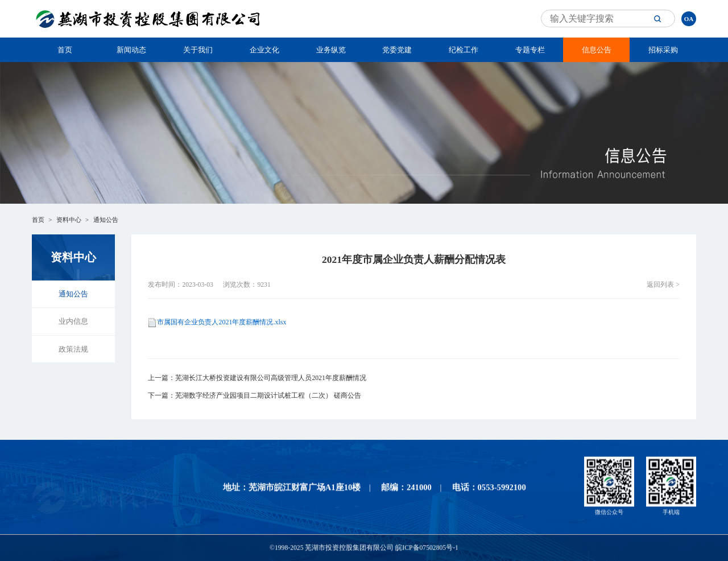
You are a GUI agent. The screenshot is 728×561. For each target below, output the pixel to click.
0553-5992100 (502, 488)
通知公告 (106, 220)
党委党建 (397, 50)
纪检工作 (464, 50)
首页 (65, 50)
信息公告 (597, 50)
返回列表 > (663, 285)
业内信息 (73, 321)
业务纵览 (331, 50)
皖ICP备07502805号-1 (427, 549)
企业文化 (264, 50)
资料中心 (69, 220)
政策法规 (73, 349)
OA (689, 19)
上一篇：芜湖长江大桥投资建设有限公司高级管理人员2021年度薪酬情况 (257, 378)
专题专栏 (530, 50)
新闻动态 (131, 50)
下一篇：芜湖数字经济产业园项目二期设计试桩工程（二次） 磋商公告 (255, 396)
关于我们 (198, 50)
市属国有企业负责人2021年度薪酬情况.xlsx (222, 322)
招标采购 (663, 50)
